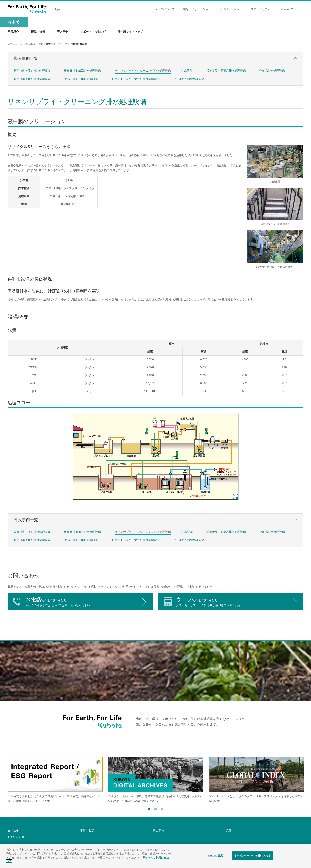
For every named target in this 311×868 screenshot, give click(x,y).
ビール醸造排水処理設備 (189, 79)
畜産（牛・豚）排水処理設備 (32, 71)
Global (285, 9)
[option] (55, 780)
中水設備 (187, 71)
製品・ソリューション (197, 9)
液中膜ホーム (15, 44)
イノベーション (230, 9)
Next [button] (169, 809)
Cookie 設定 (216, 855)
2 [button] (155, 808)
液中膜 (14, 22)
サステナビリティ (259, 9)
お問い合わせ (16, 837)
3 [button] (162, 808)
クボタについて (165, 9)
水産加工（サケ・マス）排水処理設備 (136, 79)
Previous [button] (142, 809)
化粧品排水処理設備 (272, 71)
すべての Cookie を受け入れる (253, 855)
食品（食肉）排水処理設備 (81, 79)
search (301, 9)
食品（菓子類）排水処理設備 (32, 79)
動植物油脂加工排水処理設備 (82, 71)
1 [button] (149, 808)
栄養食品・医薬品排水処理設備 (226, 71)
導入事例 (30, 44)
